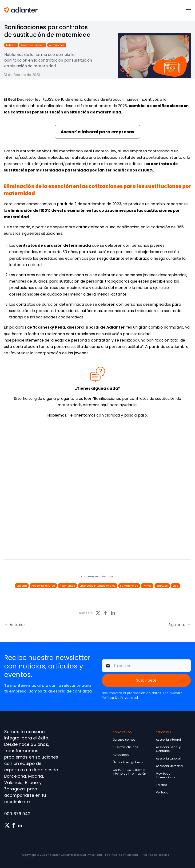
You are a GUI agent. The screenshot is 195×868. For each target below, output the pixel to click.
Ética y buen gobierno (129, 762)
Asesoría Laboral (168, 758)
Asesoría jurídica (33, 45)
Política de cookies (156, 855)
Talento (161, 785)
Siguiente (177, 625)
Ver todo (162, 792)
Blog (175, 586)
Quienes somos (124, 740)
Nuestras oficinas (125, 747)
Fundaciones (129, 586)
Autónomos (57, 45)
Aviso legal (95, 855)
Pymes (147, 586)
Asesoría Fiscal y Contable (168, 749)
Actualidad (121, 755)
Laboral (11, 45)
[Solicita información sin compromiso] (97, 490)
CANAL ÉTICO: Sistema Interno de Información (129, 772)
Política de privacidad (122, 855)
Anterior (17, 625)
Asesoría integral (168, 740)
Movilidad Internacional (166, 775)
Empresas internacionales (98, 586)
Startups (162, 586)
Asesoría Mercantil (170, 766)
